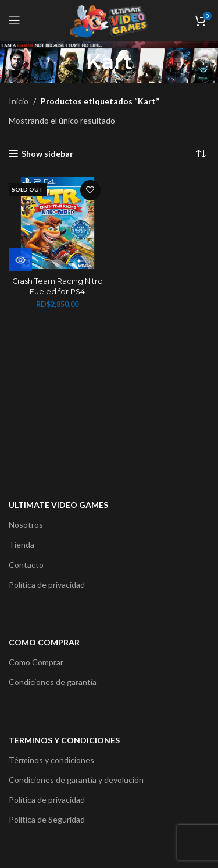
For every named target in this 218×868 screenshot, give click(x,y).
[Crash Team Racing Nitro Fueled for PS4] (58, 223)
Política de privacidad (47, 585)
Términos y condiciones (51, 760)
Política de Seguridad (47, 819)
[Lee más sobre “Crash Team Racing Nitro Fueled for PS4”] (20, 260)
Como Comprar (36, 662)
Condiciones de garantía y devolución (76, 780)
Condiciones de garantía (53, 682)
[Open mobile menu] (15, 20)
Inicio (19, 101)
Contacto (26, 565)
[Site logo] (109, 20)
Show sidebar (47, 154)
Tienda (22, 544)
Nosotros (26, 525)
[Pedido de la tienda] (201, 154)
